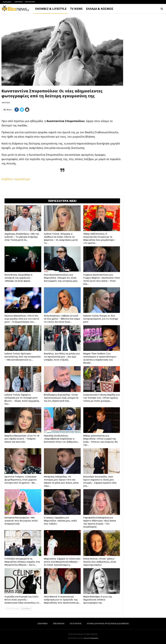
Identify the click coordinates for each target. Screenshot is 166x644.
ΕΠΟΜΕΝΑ (26, 609)
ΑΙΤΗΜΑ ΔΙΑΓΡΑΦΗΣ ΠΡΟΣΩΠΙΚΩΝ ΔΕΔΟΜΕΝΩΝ (108, 624)
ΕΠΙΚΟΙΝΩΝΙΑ (30, 2)
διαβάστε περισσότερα (16, 179)
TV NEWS (76, 9)
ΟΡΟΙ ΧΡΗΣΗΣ (76, 624)
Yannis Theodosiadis (91, 638)
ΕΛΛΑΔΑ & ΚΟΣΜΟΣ (100, 9)
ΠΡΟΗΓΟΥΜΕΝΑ (12, 609)
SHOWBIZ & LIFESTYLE (51, 9)
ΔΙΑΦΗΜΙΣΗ (19, 2)
